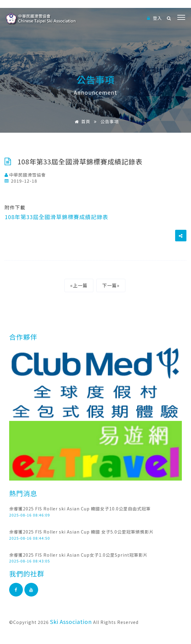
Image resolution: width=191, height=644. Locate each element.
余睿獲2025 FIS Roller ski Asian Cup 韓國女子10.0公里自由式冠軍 (80, 509)
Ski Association (71, 621)
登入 (155, 18)
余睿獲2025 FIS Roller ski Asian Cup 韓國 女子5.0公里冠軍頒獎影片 (81, 532)
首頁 (81, 121)
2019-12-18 (21, 181)
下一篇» (111, 285)
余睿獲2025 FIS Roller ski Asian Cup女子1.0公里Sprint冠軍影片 (78, 555)
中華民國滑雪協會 (25, 175)
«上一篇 (79, 285)
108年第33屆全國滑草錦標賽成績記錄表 (56, 217)
